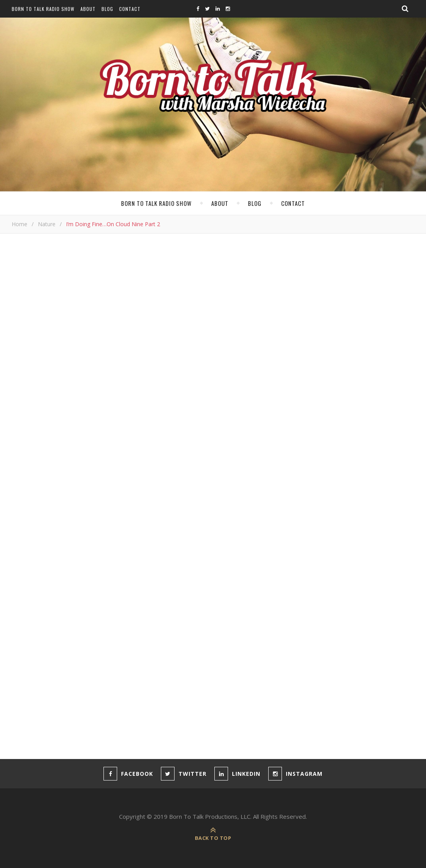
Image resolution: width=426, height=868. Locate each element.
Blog (107, 9)
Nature (47, 224)
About (88, 9)
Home (20, 224)
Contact (130, 9)
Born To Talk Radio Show (43, 9)
